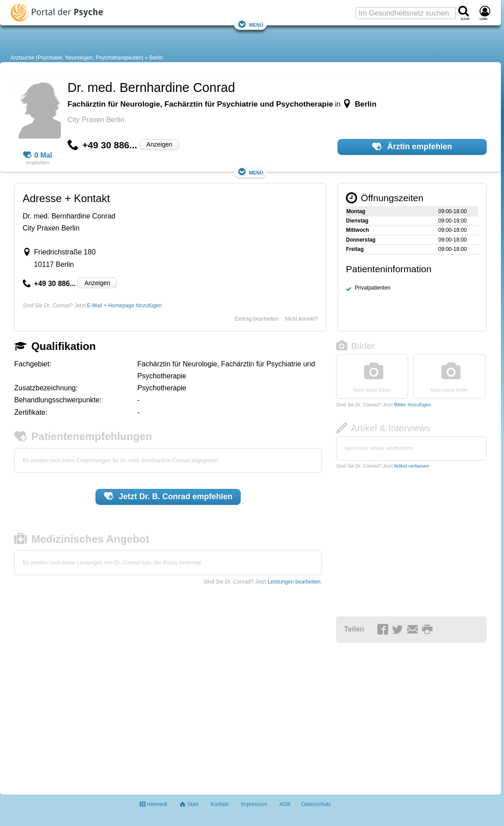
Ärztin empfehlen (412, 147)
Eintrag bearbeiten (257, 319)
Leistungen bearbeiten (294, 582)
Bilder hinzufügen (412, 405)
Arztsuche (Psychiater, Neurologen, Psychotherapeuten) (77, 58)
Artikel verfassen (412, 466)
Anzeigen (159, 144)
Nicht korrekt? (302, 319)
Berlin (156, 58)
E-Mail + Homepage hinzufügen (124, 306)
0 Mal (38, 155)
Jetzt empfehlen (168, 496)
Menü (250, 24)
